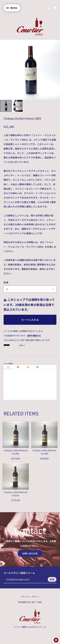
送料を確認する (34, 336)
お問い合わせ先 (30, 555)
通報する (22, 345)
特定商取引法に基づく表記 (30, 603)
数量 (6, 282)
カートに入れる (30, 320)
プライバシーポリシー (30, 598)
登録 (52, 580)
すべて (8, 367)
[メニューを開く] (12, 8)
